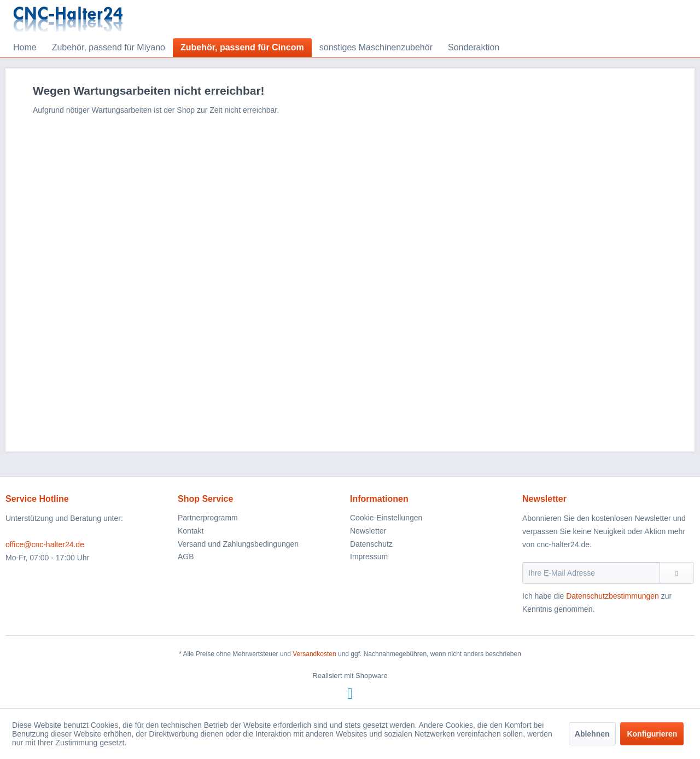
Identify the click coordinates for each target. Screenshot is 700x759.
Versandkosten (314, 654)
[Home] (25, 48)
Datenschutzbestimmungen (612, 596)
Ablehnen (592, 734)
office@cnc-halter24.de (45, 544)
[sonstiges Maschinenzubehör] (376, 48)
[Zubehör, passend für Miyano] (109, 48)
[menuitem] (25, 48)
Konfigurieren (652, 734)
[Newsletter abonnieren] (677, 573)
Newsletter (368, 531)
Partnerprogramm (208, 518)
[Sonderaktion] (474, 48)
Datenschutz (371, 544)
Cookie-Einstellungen (386, 518)
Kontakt (191, 531)
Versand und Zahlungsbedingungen (238, 544)
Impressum (369, 557)
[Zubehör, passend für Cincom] (242, 48)
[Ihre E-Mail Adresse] (591, 573)
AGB (186, 557)
